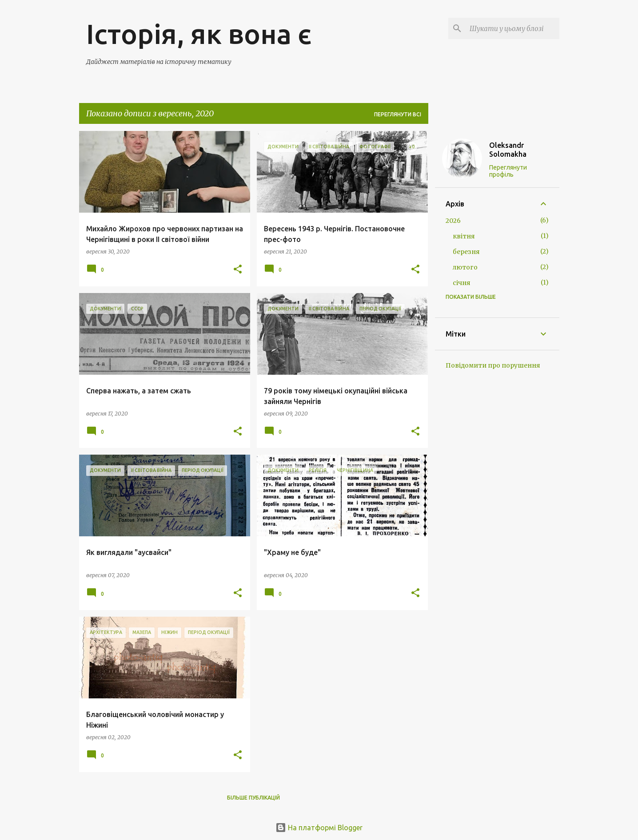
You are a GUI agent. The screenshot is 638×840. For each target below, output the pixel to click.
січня (462, 283)
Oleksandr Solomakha (508, 150)
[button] (238, 270)
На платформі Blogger (319, 828)
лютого (465, 267)
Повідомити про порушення (493, 365)
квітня (464, 236)
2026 (453, 221)
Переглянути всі (398, 114)
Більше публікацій (253, 798)
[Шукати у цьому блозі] (513, 28)
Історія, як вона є (199, 34)
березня (466, 252)
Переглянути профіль (508, 171)
